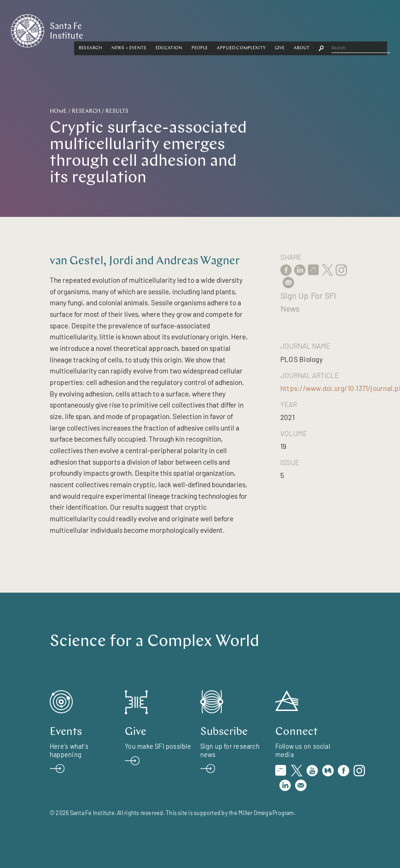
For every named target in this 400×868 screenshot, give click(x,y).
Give (341, 29)
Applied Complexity (303, 29)
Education (230, 29)
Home (58, 111)
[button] (152, 29)
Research (152, 29)
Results (117, 111)
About (363, 29)
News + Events (191, 29)
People (261, 29)
